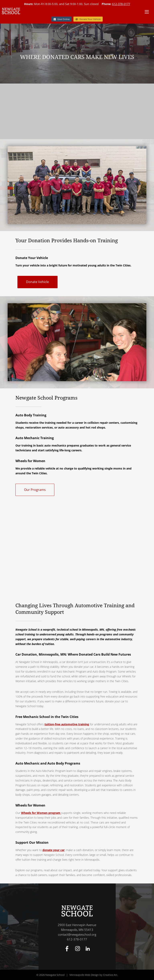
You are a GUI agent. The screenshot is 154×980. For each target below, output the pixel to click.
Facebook (67, 949)
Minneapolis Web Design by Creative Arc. (94, 975)
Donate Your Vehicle (90, 19)
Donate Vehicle (37, 282)
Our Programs (35, 490)
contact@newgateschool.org (77, 934)
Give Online (63, 19)
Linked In (88, 949)
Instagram (78, 949)
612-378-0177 (121, 4)
